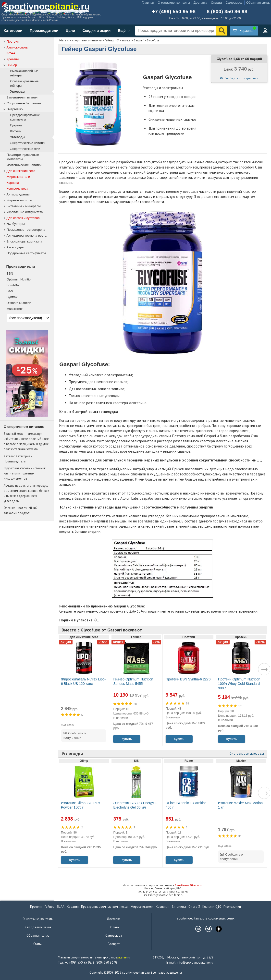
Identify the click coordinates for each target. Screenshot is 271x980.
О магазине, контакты (174, 3)
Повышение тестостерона (26, 230)
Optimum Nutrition (20, 279)
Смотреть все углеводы (247, 754)
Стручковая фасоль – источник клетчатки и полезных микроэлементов (25, 473)
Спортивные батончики (24, 103)
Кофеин (16, 131)
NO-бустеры (16, 224)
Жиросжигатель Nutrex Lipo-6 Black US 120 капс (83, 681)
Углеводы (124, 40)
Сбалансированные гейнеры (25, 84)
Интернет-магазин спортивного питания (163, 885)
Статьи (38, 944)
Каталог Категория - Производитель (18, 459)
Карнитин (14, 183)
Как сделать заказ (38, 927)
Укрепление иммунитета (25, 212)
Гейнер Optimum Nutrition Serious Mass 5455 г (133, 681)
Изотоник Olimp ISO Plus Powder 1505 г (81, 805)
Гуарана (16, 125)
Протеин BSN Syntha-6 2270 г (188, 681)
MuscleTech (15, 309)
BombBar (13, 285)
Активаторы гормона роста (27, 236)
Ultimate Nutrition (19, 303)
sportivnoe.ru (47, 6)
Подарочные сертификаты (26, 253)
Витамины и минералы (24, 206)
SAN (10, 291)
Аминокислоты (18, 47)
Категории (13, 30)
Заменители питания (22, 97)
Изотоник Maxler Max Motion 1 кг (240, 805)
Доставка (200, 3)
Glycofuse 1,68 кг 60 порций (239, 59)
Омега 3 (194, 907)
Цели (70, 30)
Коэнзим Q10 (212, 907)
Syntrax (12, 297)
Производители (44, 30)
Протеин (13, 42)
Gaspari (139, 40)
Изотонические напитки (24, 165)
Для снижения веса (21, 171)
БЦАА (61, 907)
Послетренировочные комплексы (23, 157)
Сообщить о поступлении (241, 78)
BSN (10, 273)
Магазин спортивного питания (80, 40)
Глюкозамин (232, 907)
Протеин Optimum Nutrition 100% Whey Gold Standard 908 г (239, 684)
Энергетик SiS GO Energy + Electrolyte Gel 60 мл (135, 805)
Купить (127, 739)
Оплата (216, 3)
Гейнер (109, 40)
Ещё (122, 30)
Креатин (13, 59)
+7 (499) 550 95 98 (174, 11)
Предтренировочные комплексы (25, 117)
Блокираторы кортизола (25, 241)
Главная (148, 3)
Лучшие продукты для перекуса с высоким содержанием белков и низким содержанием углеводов (26, 493)
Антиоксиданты (18, 194)
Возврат (114, 944)
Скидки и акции (96, 30)
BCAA (11, 53)
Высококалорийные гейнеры (24, 73)
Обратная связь (258, 3)
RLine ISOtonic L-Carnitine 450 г (186, 805)
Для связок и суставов (23, 218)
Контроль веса (18, 188)
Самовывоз (234, 3)
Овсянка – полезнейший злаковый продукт (21, 510)
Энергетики (15, 109)
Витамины (179, 907)
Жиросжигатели (18, 177)
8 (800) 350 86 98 (227, 11)
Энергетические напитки (28, 143)
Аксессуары (15, 247)
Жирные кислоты (19, 200)
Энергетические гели (25, 149)
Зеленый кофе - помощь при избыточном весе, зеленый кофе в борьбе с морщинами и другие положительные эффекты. (26, 441)
